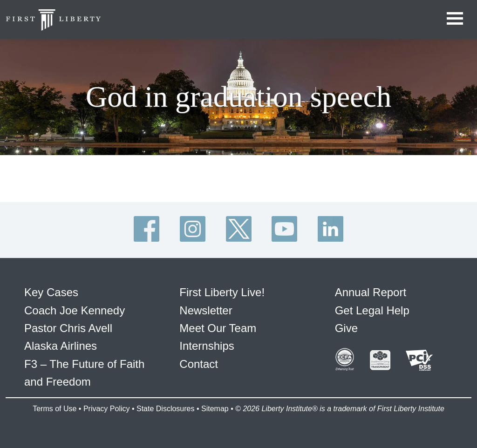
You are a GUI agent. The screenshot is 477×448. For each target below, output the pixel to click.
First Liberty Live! (222, 292)
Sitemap (215, 409)
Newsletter (206, 310)
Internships (207, 346)
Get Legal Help (372, 310)
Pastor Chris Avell (68, 328)
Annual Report (371, 292)
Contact (199, 364)
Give (346, 328)
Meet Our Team (218, 328)
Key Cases (51, 292)
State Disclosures (166, 409)
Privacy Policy (107, 409)
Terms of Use (55, 409)
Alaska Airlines (61, 346)
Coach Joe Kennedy (75, 310)
